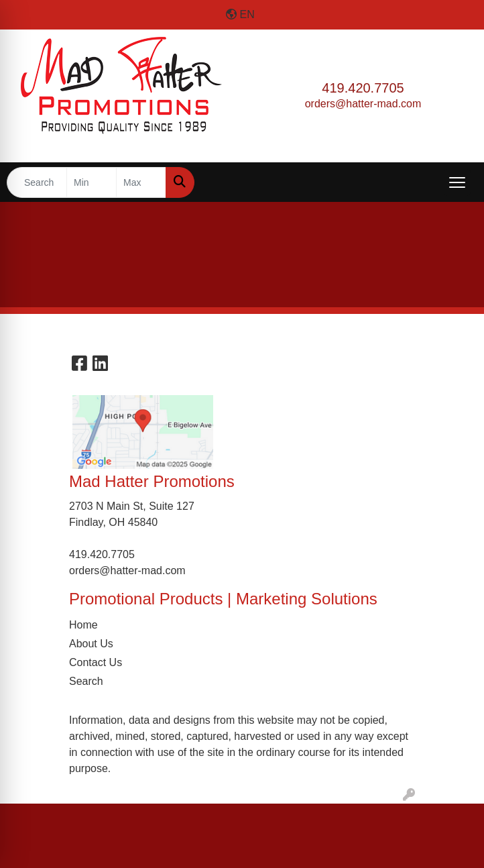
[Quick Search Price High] (141, 182)
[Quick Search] (37, 182)
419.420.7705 (363, 88)
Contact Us (96, 662)
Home (83, 625)
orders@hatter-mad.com (363, 104)
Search (86, 681)
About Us (91, 644)
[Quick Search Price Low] (92, 182)
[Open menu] (457, 182)
